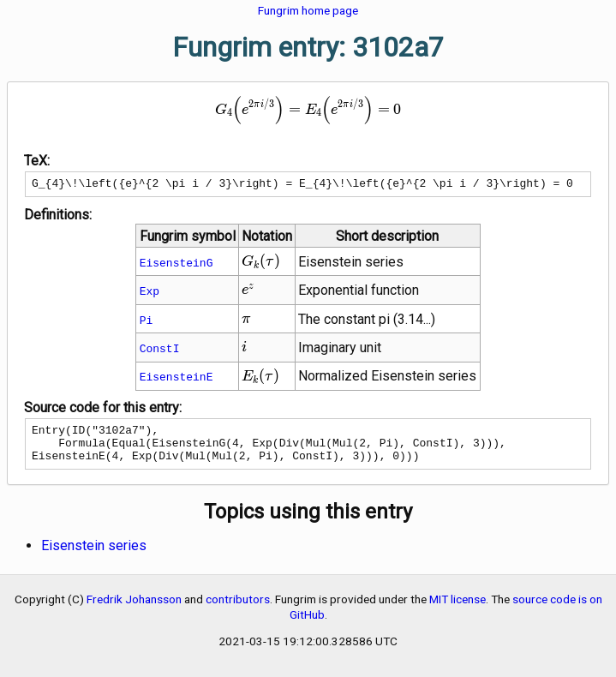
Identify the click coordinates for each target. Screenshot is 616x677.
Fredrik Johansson (134, 609)
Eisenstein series (94, 556)
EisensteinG (176, 265)
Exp (150, 293)
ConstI (160, 350)
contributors (238, 609)
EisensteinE (176, 379)
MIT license (458, 609)
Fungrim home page (308, 10)
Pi (147, 322)
